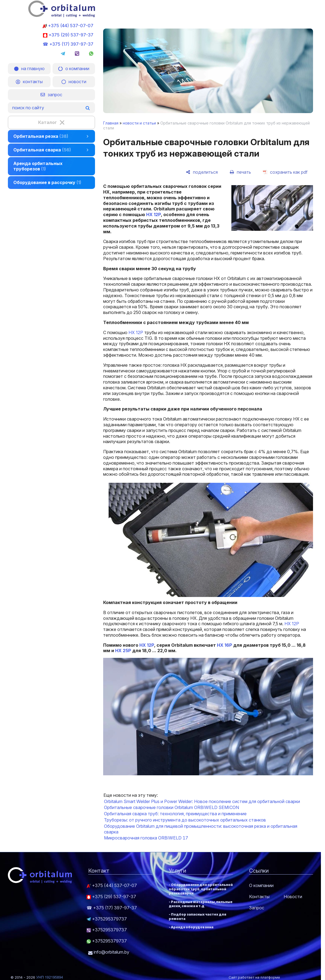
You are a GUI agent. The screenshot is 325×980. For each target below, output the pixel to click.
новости (74, 82)
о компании (74, 69)
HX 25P (123, 651)
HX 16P (225, 645)
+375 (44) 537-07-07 (68, 26)
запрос (51, 95)
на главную (29, 69)
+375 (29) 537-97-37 (68, 35)
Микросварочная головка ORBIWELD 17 (146, 838)
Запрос (257, 908)
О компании (261, 885)
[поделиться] (202, 172)
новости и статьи (139, 123)
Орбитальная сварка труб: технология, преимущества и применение (175, 814)
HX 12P (153, 214)
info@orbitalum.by (109, 952)
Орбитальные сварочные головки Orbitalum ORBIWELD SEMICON (171, 807)
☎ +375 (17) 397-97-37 (68, 44)
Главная (111, 123)
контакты (29, 82)
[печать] (240, 172)
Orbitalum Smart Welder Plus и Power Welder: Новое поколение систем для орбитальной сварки (202, 801)
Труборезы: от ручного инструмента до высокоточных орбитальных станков (185, 820)
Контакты (259, 897)
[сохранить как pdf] (285, 172)
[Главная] (62, 15)
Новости (293, 897)
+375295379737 (107, 919)
